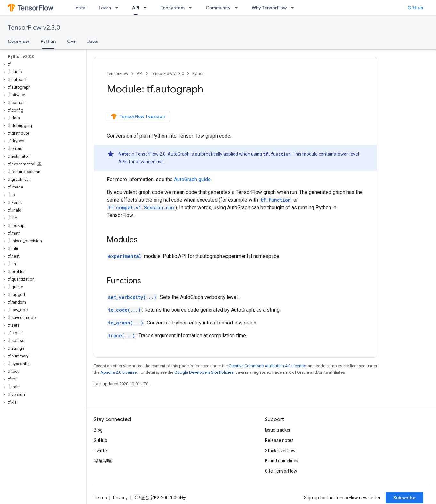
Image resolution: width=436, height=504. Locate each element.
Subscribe (404, 498)
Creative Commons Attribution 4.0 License (267, 366)
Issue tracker (278, 430)
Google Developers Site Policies (204, 372)
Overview (18, 41)
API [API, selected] (136, 8)
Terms (100, 498)
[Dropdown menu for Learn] (119, 8)
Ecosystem (172, 8)
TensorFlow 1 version (138, 116)
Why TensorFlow (269, 8)
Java (92, 41)
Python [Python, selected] (48, 41)
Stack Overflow (280, 451)
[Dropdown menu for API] (147, 8)
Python (198, 73)
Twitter (101, 451)
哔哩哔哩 (103, 461)
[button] (42, 64)
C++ (71, 41)
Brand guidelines (282, 461)
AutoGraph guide (192, 179)
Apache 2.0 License (119, 372)
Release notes (279, 440)
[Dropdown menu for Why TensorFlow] (294, 8)
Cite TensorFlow (281, 471)
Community (218, 8)
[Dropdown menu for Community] (238, 8)
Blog (98, 430)
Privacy (120, 498)
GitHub (415, 8)
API (140, 73)
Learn (105, 8)
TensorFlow (118, 73)
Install (81, 8)
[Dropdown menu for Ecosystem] (192, 8)
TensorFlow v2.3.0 (34, 28)
